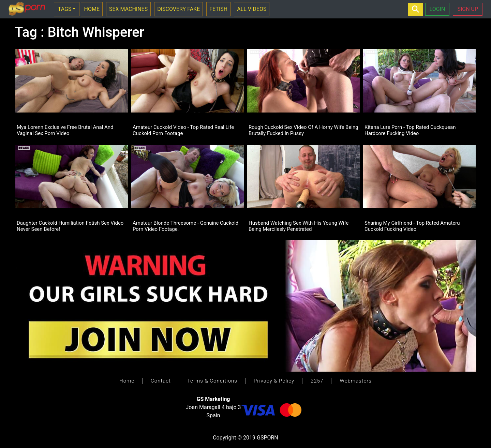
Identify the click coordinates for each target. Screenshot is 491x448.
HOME (92, 9)
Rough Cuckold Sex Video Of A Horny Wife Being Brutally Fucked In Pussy (303, 130)
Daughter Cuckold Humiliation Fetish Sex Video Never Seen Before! (70, 226)
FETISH (218, 9)
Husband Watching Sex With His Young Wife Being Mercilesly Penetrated (299, 226)
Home (127, 381)
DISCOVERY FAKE (178, 9)
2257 (317, 381)
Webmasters (355, 381)
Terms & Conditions (212, 381)
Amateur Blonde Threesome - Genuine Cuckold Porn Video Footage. (185, 226)
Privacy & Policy (274, 381)
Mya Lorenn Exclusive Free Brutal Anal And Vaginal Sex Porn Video (65, 130)
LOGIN (437, 9)
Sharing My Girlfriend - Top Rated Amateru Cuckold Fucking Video (412, 226)
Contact (161, 381)
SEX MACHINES (128, 9)
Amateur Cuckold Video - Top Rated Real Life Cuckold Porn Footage (183, 130)
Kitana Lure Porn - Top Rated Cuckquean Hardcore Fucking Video (410, 130)
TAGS (65, 9)
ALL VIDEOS (252, 9)
